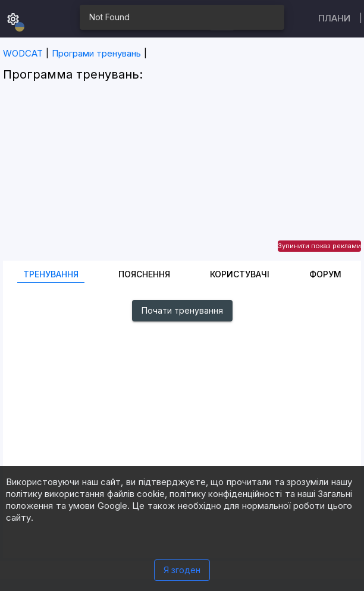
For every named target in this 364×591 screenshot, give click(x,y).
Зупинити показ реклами (319, 246)
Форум (325, 274)
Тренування (51, 274)
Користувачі (240, 274)
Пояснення (144, 274)
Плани (334, 18)
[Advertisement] (182, 177)
